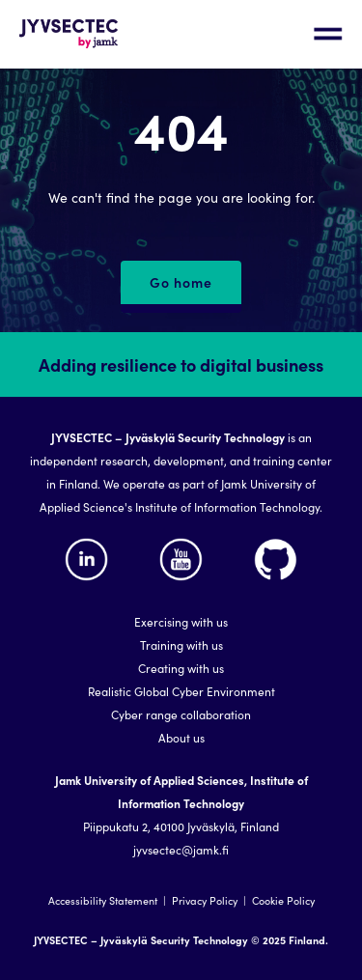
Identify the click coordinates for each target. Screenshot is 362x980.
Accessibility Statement (103, 900)
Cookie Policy (283, 900)
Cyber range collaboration (181, 714)
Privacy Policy (205, 900)
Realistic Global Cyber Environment (181, 691)
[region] (181, 656)
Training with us (181, 644)
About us (181, 737)
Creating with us (181, 668)
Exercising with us (181, 621)
